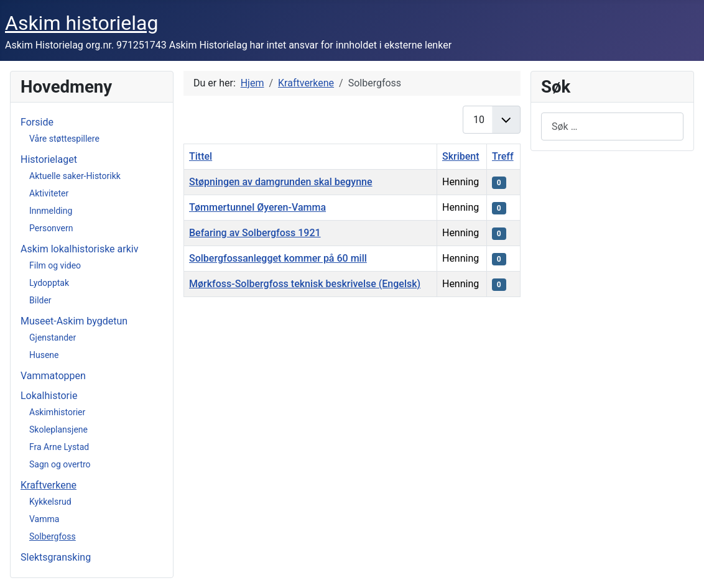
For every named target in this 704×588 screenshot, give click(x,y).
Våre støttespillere (64, 139)
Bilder (40, 300)
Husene (44, 355)
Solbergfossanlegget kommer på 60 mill (278, 258)
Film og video (55, 265)
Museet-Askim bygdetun (74, 321)
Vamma (44, 519)
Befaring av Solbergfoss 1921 (255, 233)
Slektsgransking (56, 557)
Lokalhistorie (49, 396)
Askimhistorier (57, 412)
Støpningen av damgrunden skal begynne (281, 182)
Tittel (201, 156)
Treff (503, 156)
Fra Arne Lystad (59, 447)
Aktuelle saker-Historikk (75, 176)
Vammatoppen (53, 376)
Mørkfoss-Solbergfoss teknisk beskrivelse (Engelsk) (305, 284)
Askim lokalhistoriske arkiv (79, 249)
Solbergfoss (53, 536)
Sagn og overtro (60, 464)
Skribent (461, 156)
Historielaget (49, 159)
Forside (37, 122)
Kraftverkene (49, 485)
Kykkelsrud (50, 502)
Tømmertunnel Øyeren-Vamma (257, 207)
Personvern (51, 228)
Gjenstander (53, 338)
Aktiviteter (49, 193)
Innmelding (51, 211)
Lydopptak (49, 283)
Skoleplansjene (58, 430)
